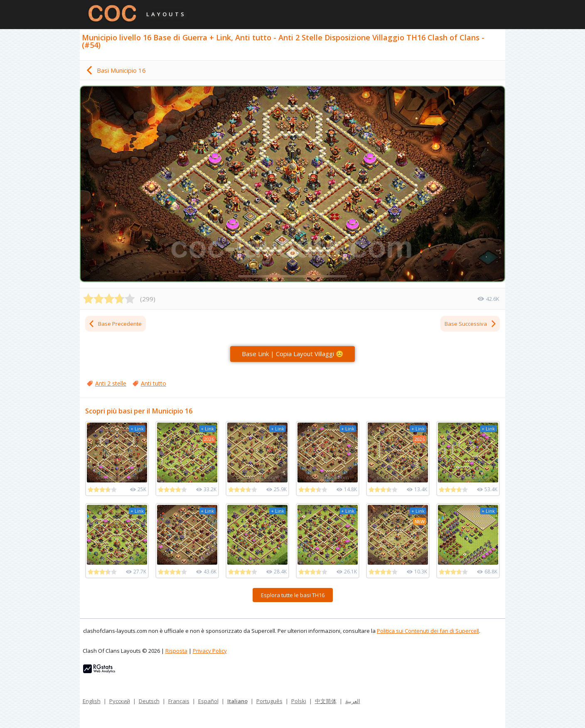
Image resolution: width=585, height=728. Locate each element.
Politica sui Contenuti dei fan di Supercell (428, 631)
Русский (120, 701)
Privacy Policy (210, 651)
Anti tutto (154, 383)
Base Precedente (115, 324)
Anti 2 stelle (111, 383)
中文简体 (326, 701)
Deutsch (149, 701)
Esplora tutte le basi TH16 (293, 595)
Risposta (176, 651)
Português (269, 701)
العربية (353, 701)
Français (179, 701)
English (92, 701)
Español (208, 701)
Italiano (237, 701)
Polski (299, 701)
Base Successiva (471, 324)
